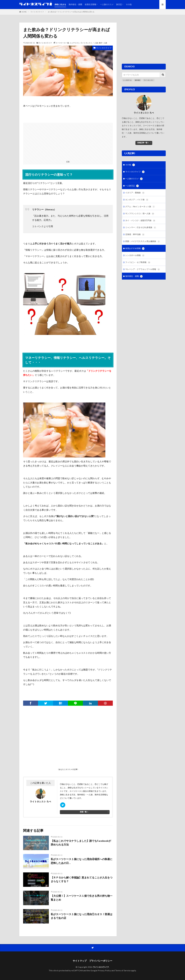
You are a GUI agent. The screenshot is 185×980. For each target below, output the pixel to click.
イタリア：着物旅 (135, 193)
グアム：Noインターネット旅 (140, 207)
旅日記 (119, 4)
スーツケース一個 (62, 43)
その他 (129, 4)
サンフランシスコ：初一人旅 (140, 214)
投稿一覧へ (84, 812)
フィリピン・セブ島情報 (138, 262)
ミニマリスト (75, 43)
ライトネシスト (86, 43)
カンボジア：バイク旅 (137, 200)
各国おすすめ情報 (135, 248)
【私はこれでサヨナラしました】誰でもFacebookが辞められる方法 (81, 843)
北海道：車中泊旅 (135, 234)
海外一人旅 (103, 43)
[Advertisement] (68, 141)
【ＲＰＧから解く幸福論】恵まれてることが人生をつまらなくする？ (82, 879)
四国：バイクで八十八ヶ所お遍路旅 (143, 241)
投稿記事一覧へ (143, 143)
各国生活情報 (90, 4)
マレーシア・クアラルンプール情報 (143, 269)
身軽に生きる (60, 4)
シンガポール (127, 80)
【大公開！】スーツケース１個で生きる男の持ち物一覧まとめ (82, 898)
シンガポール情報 (135, 255)
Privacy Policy (104, 970)
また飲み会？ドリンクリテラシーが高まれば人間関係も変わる (71, 12)
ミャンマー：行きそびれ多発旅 (141, 227)
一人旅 (95, 43)
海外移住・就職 (75, 4)
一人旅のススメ (107, 4)
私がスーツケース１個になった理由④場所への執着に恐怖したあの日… (82, 861)
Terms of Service (123, 970)
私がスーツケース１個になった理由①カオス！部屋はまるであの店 (82, 916)
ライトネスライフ (37, 12)
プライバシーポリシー (101, 961)
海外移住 (138, 80)
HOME (24, 12)
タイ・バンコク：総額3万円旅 (140, 221)
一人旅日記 (132, 186)
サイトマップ (80, 961)
